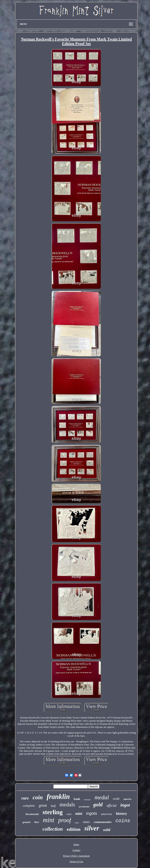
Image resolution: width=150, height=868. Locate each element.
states (86, 822)
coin (38, 797)
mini (79, 814)
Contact (76, 850)
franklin (58, 797)
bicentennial (32, 814)
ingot (125, 805)
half (53, 806)
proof (65, 820)
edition (74, 829)
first (37, 822)
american (107, 814)
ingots (92, 813)
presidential (84, 807)
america (128, 799)
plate (77, 823)
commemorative (103, 822)
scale (116, 799)
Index (76, 844)
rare (25, 798)
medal (102, 797)
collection (53, 829)
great (43, 805)
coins (123, 821)
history (122, 813)
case (69, 814)
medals (67, 804)
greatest (27, 822)
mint (49, 820)
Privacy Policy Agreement (76, 856)
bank (77, 799)
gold (98, 805)
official (111, 806)
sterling (53, 812)
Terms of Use (76, 861)
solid (107, 830)
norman (87, 799)
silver (92, 828)
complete (29, 806)
